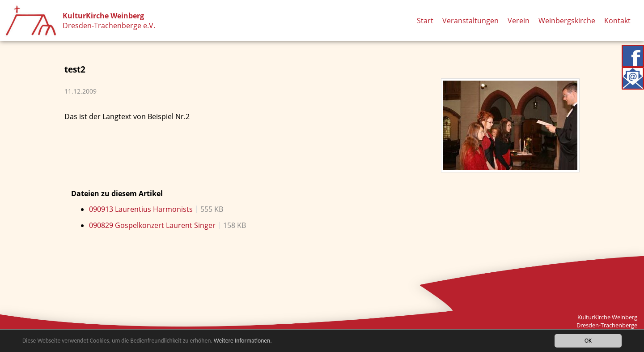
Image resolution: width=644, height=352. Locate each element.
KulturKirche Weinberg (103, 16)
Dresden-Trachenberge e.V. (109, 26)
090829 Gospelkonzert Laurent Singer (152, 225)
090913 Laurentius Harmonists (141, 209)
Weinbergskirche (567, 21)
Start (425, 21)
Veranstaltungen (470, 21)
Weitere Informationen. (243, 341)
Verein (519, 21)
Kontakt (617, 21)
